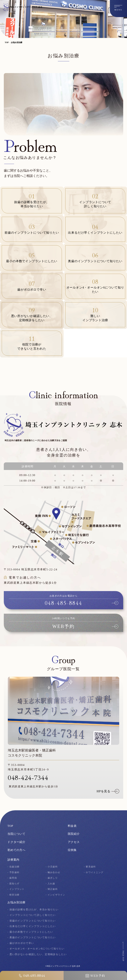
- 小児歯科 (52, 867)
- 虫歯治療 (14, 867)
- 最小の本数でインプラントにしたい (30, 932)
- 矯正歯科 (52, 889)
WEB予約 (95, 975)
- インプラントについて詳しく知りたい (32, 915)
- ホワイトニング (94, 872)
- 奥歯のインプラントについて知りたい (32, 937)
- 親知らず (14, 883)
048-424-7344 (28, 777)
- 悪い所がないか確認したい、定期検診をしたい (37, 954)
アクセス (74, 842)
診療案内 (13, 860)
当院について (16, 834)
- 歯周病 (12, 878)
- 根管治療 (14, 895)
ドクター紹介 (16, 842)
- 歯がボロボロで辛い (21, 943)
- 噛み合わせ (54, 872)
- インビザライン (56, 895)
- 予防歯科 (14, 872)
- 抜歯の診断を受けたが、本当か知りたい (33, 909)
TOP (7, 42)
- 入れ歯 (51, 883)
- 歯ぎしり (52, 878)
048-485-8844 (32, 975)
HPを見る (104, 791)
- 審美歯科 (90, 867)
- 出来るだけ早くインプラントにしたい (32, 926)
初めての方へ (16, 850)
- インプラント (17, 889)
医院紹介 (74, 834)
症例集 (72, 850)
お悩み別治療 (17, 42)
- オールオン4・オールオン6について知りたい (36, 949)
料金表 (72, 826)
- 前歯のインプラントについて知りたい (32, 921)
